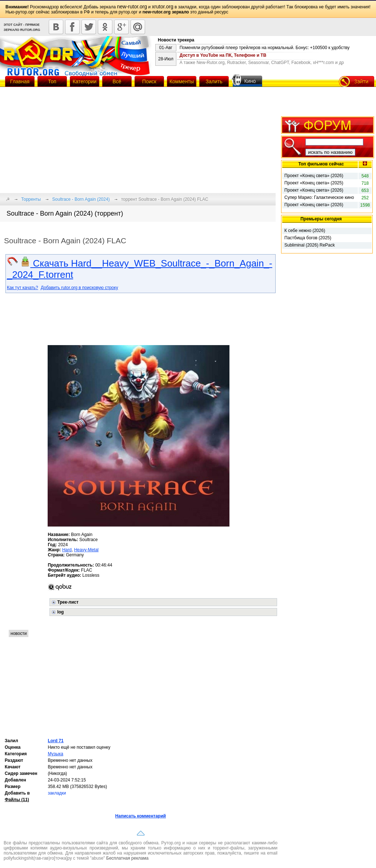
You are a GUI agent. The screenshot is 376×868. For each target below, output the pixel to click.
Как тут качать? (23, 288)
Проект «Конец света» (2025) (314, 183)
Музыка (55, 754)
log (60, 612)
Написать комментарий (141, 816)
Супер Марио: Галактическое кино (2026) (319, 198)
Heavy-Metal (86, 550)
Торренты (31, 199)
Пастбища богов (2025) (308, 238)
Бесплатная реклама (127, 858)
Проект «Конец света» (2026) (314, 176)
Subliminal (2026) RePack (310, 245)
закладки (57, 793)
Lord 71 (55, 741)
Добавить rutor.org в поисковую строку (79, 288)
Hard (67, 550)
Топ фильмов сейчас (321, 164)
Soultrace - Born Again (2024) (81, 199)
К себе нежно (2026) (305, 231)
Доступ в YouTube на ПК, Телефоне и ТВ (223, 55)
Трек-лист (68, 602)
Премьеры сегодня (321, 219)
